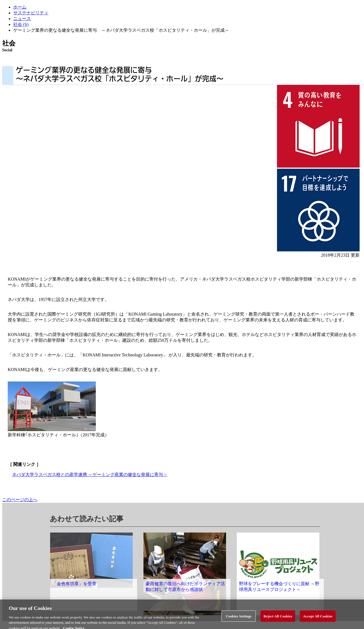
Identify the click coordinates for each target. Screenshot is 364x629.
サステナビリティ (31, 13)
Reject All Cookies (278, 618)
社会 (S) (21, 24)
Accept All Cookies (318, 618)
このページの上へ (20, 500)
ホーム (20, 7)
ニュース (22, 19)
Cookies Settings (239, 618)
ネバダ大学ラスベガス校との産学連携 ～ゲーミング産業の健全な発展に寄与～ (90, 475)
